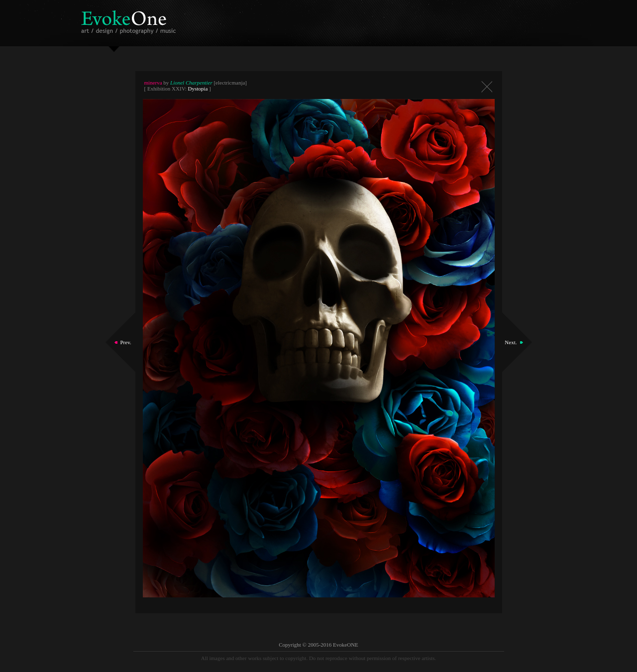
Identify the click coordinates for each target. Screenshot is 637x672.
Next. (511, 342)
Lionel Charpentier (191, 83)
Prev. (126, 342)
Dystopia (198, 89)
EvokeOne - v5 (130, 20)
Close (487, 87)
